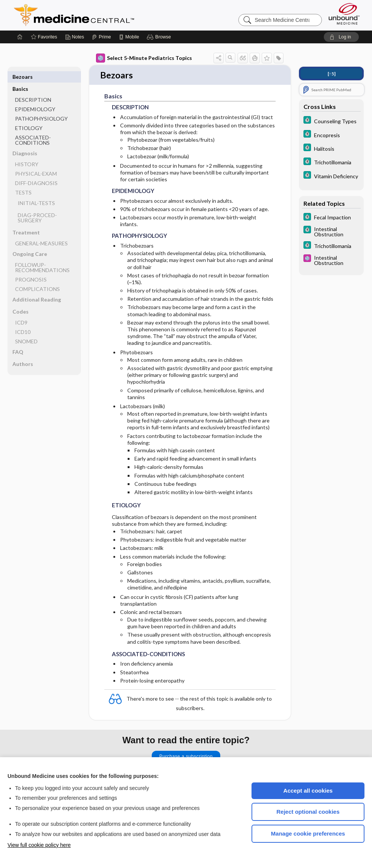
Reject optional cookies (308, 812)
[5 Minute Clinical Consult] (331, 121)
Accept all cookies (308, 791)
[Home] (20, 37)
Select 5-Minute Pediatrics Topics (144, 58)
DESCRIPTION (33, 88)
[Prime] (101, 37)
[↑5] (332, 74)
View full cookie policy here (39, 845)
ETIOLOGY (29, 116)
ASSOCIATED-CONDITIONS (33, 128)
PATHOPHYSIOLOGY (41, 106)
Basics (20, 77)
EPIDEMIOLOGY (35, 97)
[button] (160, 37)
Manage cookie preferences (308, 834)
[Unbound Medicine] (344, 14)
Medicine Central (107, 15)
